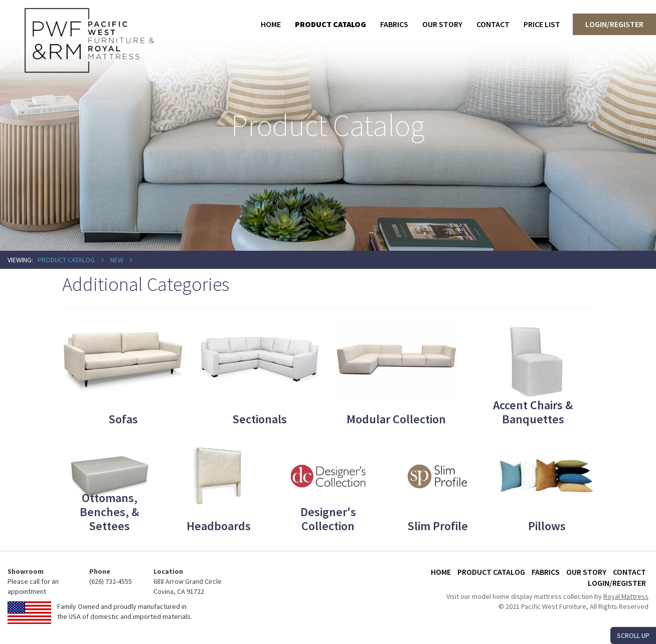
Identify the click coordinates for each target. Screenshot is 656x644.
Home (271, 24)
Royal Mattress (626, 596)
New (117, 260)
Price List (542, 24)
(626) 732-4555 (111, 581)
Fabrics (394, 24)
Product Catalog (331, 24)
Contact (493, 24)
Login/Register (614, 24)
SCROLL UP (633, 635)
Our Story (442, 24)
